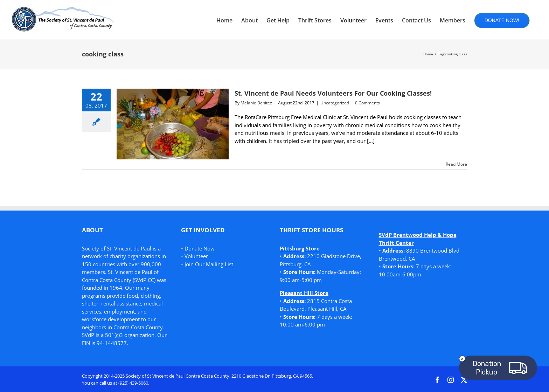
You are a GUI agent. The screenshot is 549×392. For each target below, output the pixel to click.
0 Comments (367, 103)
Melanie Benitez (256, 103)
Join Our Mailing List (209, 264)
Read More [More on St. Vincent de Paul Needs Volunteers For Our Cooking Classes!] (456, 164)
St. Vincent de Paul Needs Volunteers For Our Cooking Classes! (333, 93)
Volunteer (196, 256)
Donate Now (200, 248)
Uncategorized (335, 103)
